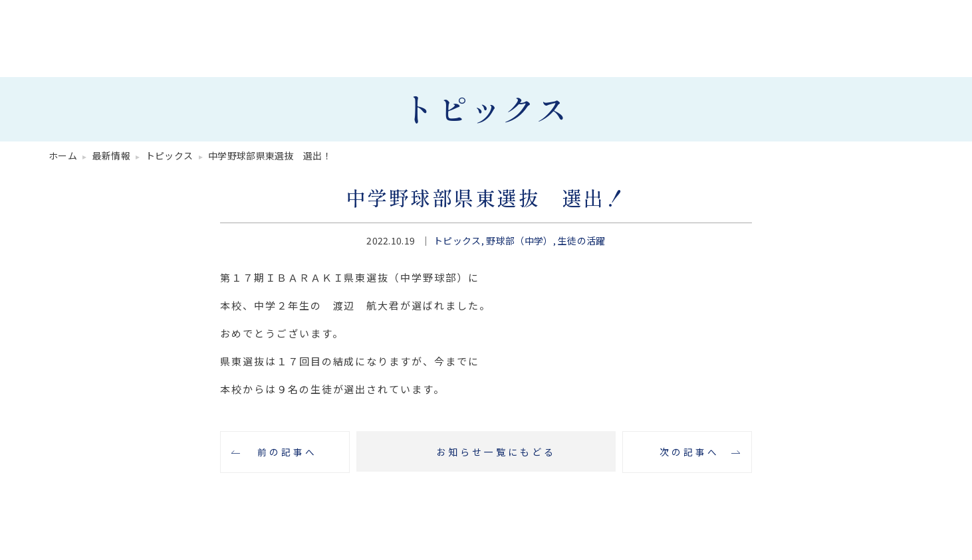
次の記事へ (687, 452)
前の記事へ (285, 452)
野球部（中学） (519, 240)
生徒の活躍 (582, 240)
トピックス (457, 240)
